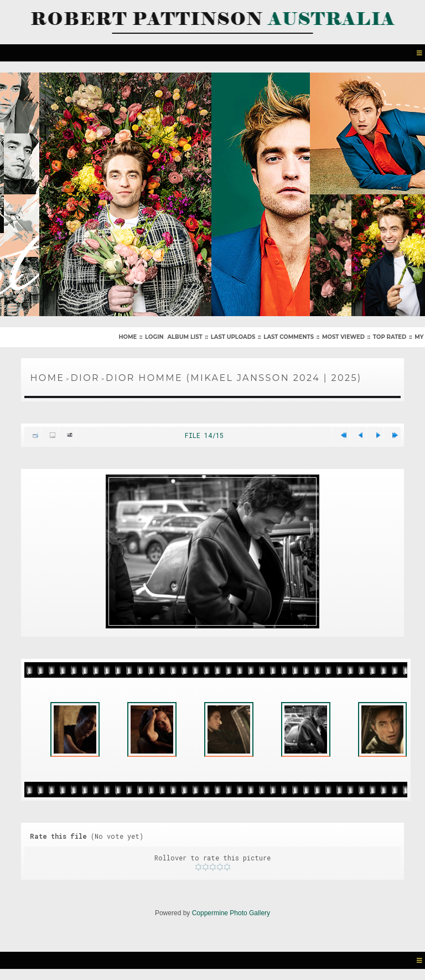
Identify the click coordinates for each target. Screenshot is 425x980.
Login (154, 337)
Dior (85, 378)
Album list (185, 337)
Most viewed (343, 337)
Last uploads (233, 337)
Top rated (390, 337)
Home (128, 337)
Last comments (289, 337)
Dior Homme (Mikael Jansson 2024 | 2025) (234, 378)
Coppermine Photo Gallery (231, 913)
